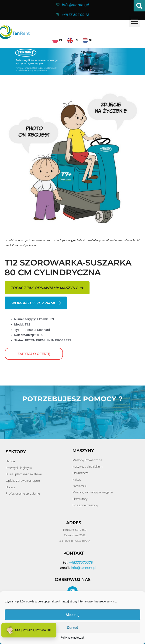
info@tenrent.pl (75, 5)
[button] (139, 6)
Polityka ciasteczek (72, 638)
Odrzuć (72, 628)
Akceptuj (72, 615)
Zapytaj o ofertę (34, 354)
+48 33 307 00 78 (76, 15)
